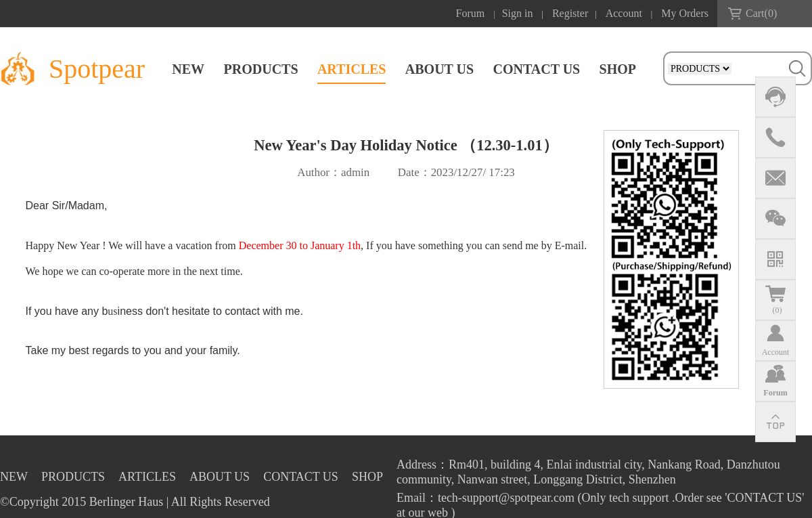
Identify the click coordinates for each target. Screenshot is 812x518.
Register (570, 13)
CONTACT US (536, 69)
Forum (471, 13)
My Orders (685, 13)
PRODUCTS (261, 69)
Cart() (761, 13)
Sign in (518, 13)
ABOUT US (439, 69)
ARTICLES (352, 69)
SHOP (618, 69)
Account (624, 13)
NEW (188, 69)
